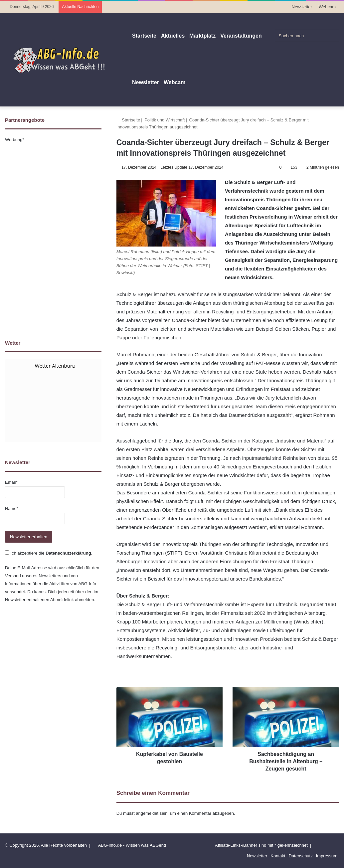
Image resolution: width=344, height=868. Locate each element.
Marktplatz (202, 36)
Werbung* (15, 140)
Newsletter (302, 7)
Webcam (327, 7)
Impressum (327, 856)
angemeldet (147, 813)
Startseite (144, 36)
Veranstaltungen (241, 36)
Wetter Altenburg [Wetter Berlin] (55, 366)
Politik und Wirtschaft (165, 120)
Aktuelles (173, 36)
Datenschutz (300, 856)
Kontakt (278, 856)
